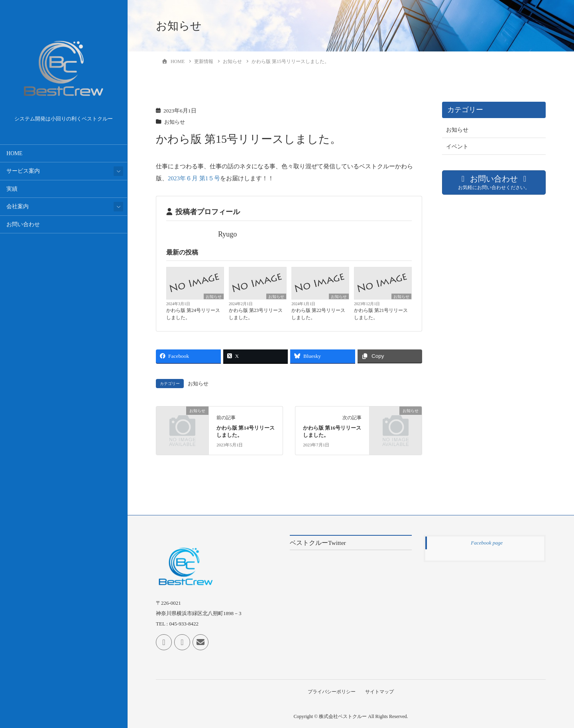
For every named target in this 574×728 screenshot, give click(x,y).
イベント (457, 147)
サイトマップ (380, 691)
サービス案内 (23, 171)
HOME (14, 153)
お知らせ (175, 122)
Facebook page (487, 542)
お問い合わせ (23, 224)
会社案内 (18, 206)
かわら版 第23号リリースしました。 (256, 314)
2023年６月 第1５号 (194, 178)
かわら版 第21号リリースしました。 (381, 314)
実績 (12, 189)
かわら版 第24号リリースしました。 (193, 314)
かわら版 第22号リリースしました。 (318, 314)
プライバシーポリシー (331, 691)
